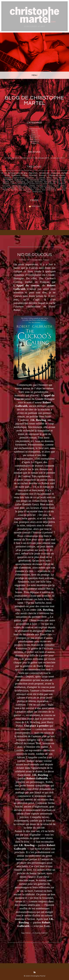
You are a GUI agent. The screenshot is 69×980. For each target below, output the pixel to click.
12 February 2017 (12, 158)
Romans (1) (34, 140)
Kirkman (56, 182)
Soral (43, 190)
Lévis (25, 186)
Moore (3, 188)
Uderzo (29, 192)
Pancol (36, 188)
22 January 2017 (57, 158)
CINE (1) (34, 132)
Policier (65, 188)
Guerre (6, 182)
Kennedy (48, 182)
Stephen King (51, 190)
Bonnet (43, 175)
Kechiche (39, 182)
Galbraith (19, 180)
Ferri (55, 178)
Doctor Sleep (19, 178)
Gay (26, 180)
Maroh (56, 186)
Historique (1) (35, 136)
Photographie (50, 188)
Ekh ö (49, 178)
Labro (13, 184)
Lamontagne (22, 184)
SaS (21, 190)
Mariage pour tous (44, 186)
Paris (41, 188)
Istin (12, 182)
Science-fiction (29, 190)
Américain (44, 173)
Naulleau (28, 188)
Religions (6, 190)
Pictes (58, 188)
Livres (32, 186)
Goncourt (51, 180)
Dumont (30, 178)
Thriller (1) (35, 143)
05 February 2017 (27, 158)
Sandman (14, 190)
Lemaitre (6, 186)
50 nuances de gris (18, 173)
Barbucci (16, 175)
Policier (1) (34, 138)
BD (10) (34, 131)
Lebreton (61, 184)
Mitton (63, 186)
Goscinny (61, 180)
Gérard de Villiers (37, 180)
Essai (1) (35, 134)
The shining (61, 190)
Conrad (7, 178)
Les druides (17, 186)
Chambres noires (56, 175)
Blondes (33, 175)
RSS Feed (36, 206)
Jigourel (30, 182)
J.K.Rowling (20, 182)
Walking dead (37, 192)
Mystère (21, 188)
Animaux (56, 173)
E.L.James (41, 178)
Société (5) (35, 141)
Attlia (7, 175)
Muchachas (12, 188)
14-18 (3, 173)
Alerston (33, 173)
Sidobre (38, 190)
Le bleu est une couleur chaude (43, 184)
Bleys (25, 175)
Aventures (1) (34, 129)
